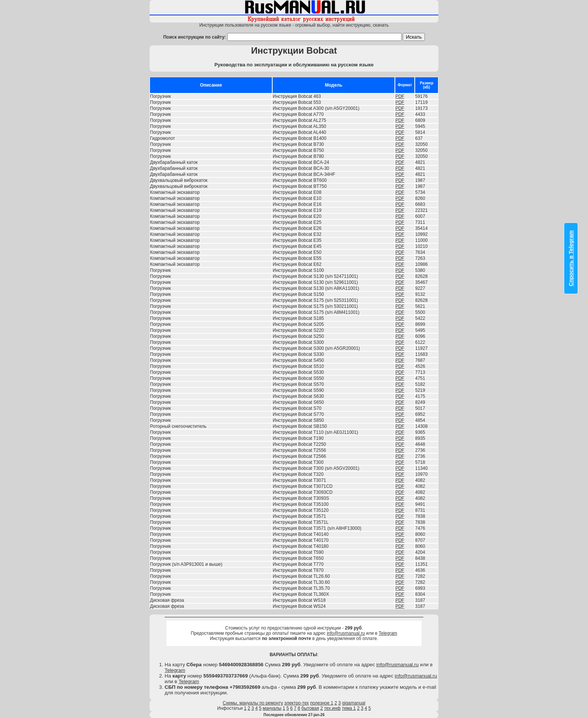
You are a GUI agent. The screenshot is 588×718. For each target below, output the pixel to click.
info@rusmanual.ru (346, 633)
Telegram (388, 633)
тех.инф (332, 708)
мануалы (272, 708)
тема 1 (349, 708)
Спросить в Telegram (571, 259)
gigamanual (354, 703)
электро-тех (297, 703)
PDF (400, 96)
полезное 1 (322, 703)
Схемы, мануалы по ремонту (253, 703)
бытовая (310, 708)
